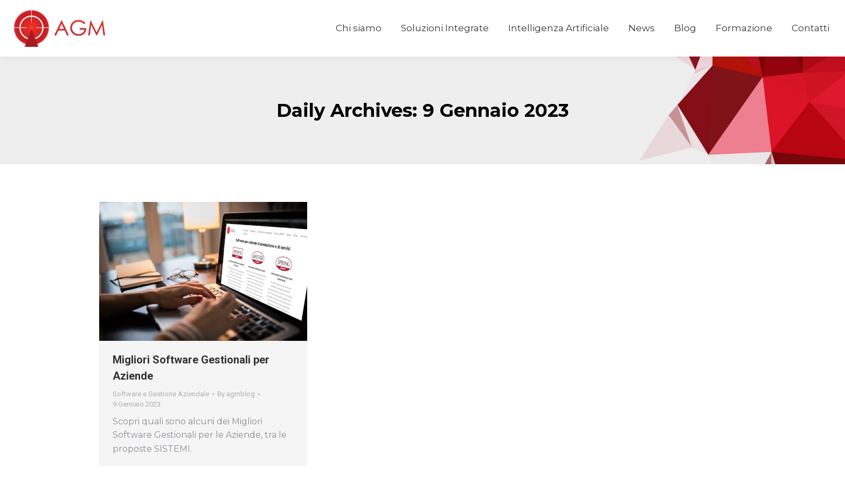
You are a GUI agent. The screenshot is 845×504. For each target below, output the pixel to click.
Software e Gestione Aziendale (161, 394)
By (236, 394)
